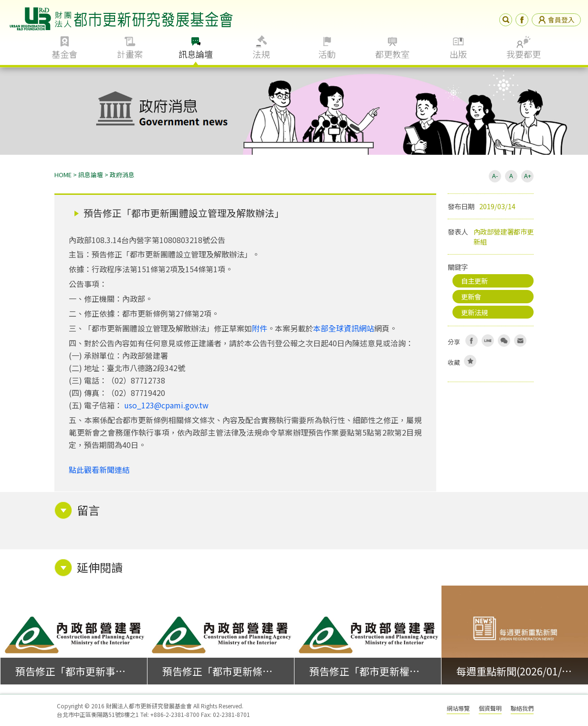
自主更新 (474, 281)
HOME (63, 175)
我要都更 (524, 54)
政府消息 (122, 175)
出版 (458, 54)
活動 (327, 54)
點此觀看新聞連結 (99, 470)
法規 (261, 54)
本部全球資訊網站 (344, 328)
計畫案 (130, 54)
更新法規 (474, 312)
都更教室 (392, 54)
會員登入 (556, 20)
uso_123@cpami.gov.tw (166, 405)
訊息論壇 (196, 54)
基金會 (64, 54)
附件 (260, 328)
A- (495, 176)
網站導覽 (458, 708)
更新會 (471, 296)
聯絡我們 (522, 708)
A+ (528, 176)
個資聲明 (490, 708)
